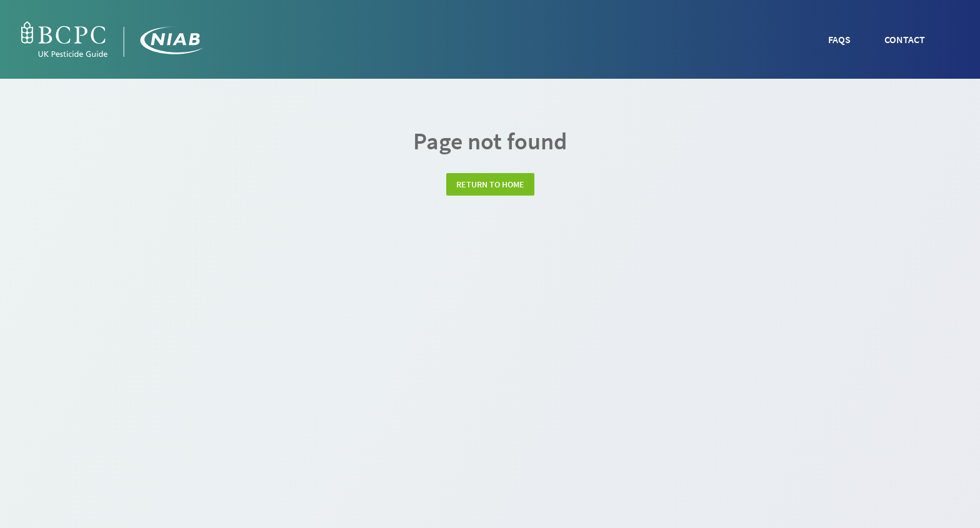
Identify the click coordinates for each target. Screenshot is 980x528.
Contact (905, 39)
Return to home (490, 184)
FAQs (839, 39)
